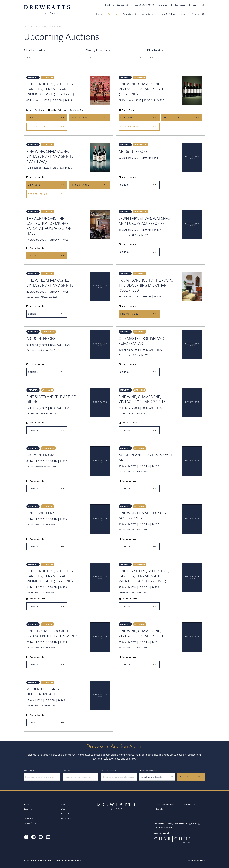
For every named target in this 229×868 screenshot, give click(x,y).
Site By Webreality (196, 860)
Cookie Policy (189, 804)
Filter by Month (156, 50)
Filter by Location (34, 50)
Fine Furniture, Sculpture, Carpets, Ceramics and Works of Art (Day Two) (51, 89)
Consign (125, 185)
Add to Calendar (57, 110)
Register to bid (38, 127)
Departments (130, 14)
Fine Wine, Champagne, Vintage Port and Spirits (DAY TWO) (50, 156)
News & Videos (167, 14)
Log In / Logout (178, 5)
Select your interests (150, 770)
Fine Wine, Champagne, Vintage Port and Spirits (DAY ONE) (142, 89)
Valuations (148, 14)
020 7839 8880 (147, 5)
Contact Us (198, 14)
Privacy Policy (161, 809)
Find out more (80, 118)
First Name (29, 771)
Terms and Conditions (164, 804)
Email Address (109, 771)
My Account (67, 818)
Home (100, 14)
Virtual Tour (77, 110)
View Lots (34, 118)
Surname (67, 771)
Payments (163, 5)
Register (193, 5)
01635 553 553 (121, 5)
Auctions (113, 14)
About (184, 14)
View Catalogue (35, 110)
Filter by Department (98, 50)
